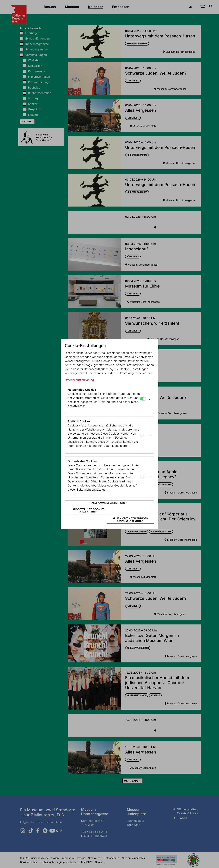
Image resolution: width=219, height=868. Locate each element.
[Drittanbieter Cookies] (143, 481)
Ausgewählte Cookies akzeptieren (87, 515)
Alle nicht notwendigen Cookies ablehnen (132, 515)
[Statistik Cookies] (143, 439)
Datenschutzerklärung (79, 385)
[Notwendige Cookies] (143, 403)
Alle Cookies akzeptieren (109, 507)
